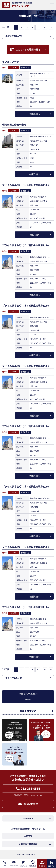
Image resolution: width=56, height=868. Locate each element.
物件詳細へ (34, 114)
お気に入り (25, 68)
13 (45, 27)
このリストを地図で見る (28, 50)
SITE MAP (28, 818)
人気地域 (28, 836)
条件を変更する (28, 711)
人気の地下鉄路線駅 (28, 844)
